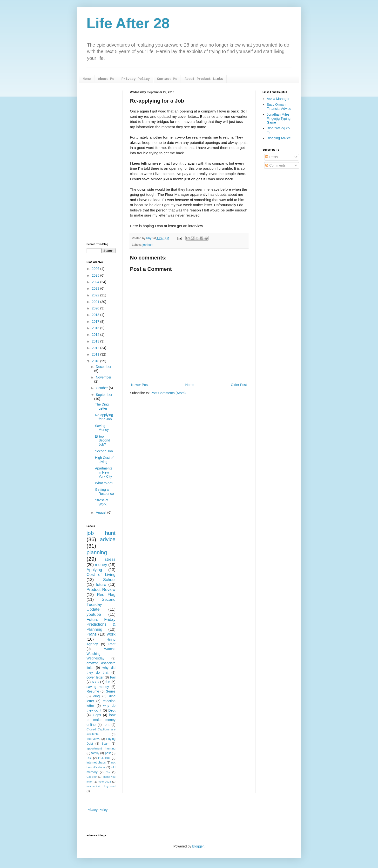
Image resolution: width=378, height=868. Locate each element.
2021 (96, 302)
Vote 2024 (105, 782)
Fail (113, 677)
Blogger (198, 846)
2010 (96, 361)
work (111, 634)
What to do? (104, 483)
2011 (96, 354)
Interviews (93, 739)
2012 (96, 348)
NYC (95, 682)
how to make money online (101, 720)
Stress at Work (102, 502)
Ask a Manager (278, 99)
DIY (89, 758)
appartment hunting (101, 749)
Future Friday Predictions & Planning (101, 624)
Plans (92, 634)
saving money (98, 687)
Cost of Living (101, 575)
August (101, 512)
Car (108, 772)
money (101, 565)
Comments (276, 165)
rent (107, 725)
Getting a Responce (104, 492)
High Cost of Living (104, 460)
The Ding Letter (102, 406)
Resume (93, 691)
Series (111, 691)
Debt (112, 710)
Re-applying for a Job (104, 417)
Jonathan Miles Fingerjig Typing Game (279, 119)
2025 (96, 275)
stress (110, 559)
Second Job (104, 451)
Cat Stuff (92, 777)
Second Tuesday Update (101, 604)
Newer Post (140, 385)
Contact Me (167, 79)
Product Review (101, 590)
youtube (94, 614)
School (109, 580)
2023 (96, 288)
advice (108, 539)
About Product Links (204, 79)
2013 (96, 341)
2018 (96, 315)
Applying (94, 570)
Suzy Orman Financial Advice (279, 107)
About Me (106, 79)
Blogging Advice (279, 138)
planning (97, 552)
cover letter (95, 677)
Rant (112, 644)
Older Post (239, 385)
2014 (96, 335)
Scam (105, 744)
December (104, 367)
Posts (272, 157)
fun (108, 682)
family (95, 753)
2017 (96, 322)
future (101, 584)
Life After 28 (128, 23)
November (104, 377)
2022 (96, 295)
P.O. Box (104, 758)
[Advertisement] (101, 163)
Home (87, 79)
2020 (96, 308)
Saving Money (102, 428)
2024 (96, 282)
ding (96, 696)
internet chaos (96, 763)
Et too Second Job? (102, 441)
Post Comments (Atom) (168, 393)
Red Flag (106, 595)
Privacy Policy (136, 79)
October (102, 388)
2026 (96, 269)
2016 (96, 328)
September (104, 395)
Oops (97, 715)
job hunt (148, 245)
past (108, 753)
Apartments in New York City (104, 472)
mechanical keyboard (101, 786)
